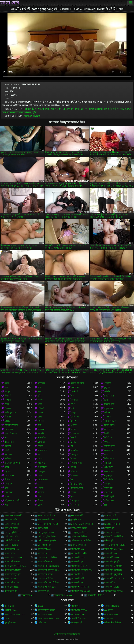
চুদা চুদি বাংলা (10, 623)
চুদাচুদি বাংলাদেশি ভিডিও (48, 524)
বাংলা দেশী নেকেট (112, 587)
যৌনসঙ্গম (9, 492)
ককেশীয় (74, 450)
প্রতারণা (74, 475)
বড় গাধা (108, 484)
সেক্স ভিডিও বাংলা (79, 618)
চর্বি (106, 505)
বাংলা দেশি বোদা (12, 578)
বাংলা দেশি (10, 3)
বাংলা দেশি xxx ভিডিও (47, 557)
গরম (48, 109)
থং (39, 455)
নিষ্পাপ (8, 400)
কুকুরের (107, 387)
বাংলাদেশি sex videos (80, 591)
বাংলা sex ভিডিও (112, 606)
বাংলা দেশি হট (77, 583)
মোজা (40, 505)
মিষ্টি (40, 425)
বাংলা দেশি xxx (111, 553)
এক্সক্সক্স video (11, 610)
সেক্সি (7, 618)
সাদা (14, 112)
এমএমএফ (109, 467)
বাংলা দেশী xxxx (12, 587)
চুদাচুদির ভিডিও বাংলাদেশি (82, 524)
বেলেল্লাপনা (43, 480)
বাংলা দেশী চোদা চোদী (47, 587)
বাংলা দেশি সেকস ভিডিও (48, 583)
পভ (6, 438)
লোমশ (74, 421)
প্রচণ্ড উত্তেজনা (77, 484)
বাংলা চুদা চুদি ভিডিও (47, 610)
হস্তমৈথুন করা (10, 413)
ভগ (130, 109)
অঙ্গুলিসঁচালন (31, 109)
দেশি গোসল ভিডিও (79, 528)
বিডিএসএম (109, 459)
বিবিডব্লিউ (108, 480)
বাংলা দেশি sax (44, 549)
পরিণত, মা (109, 492)
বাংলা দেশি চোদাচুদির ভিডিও (82, 570)
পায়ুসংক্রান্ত (105, 109)
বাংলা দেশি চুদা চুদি (112, 562)
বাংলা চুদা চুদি (77, 623)
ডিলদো (8, 446)
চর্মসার (74, 442)
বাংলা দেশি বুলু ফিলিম (113, 574)
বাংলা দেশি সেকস (12, 583)
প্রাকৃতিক (8, 421)
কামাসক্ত (75, 400)
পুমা (73, 496)
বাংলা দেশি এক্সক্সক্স (13, 562)
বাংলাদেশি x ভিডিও (96, 595)
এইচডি (107, 392)
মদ (39, 484)
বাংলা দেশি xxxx (78, 557)
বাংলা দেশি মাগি (78, 578)
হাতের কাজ (43, 450)
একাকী (74, 425)
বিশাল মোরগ (110, 425)
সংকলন (107, 417)
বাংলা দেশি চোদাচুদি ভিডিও (49, 570)
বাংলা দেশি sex (77, 549)
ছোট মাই (75, 392)
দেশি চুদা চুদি (109, 528)
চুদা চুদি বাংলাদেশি (112, 520)
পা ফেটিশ (75, 505)
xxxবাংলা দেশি (110, 516)
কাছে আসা (9, 442)
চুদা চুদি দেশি (76, 520)
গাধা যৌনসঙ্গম (64, 109)
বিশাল (40, 501)
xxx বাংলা (108, 610)
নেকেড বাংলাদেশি (78, 545)
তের (106, 400)
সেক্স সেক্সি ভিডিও (112, 614)
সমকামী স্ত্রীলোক (11, 425)
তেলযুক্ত (42, 471)
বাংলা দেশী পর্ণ (11, 591)
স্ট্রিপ (73, 404)
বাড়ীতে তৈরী (110, 446)
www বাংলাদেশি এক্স (46, 516)
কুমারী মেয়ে (109, 396)
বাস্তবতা (107, 463)
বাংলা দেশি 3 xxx (12, 549)
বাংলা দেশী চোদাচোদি (80, 587)
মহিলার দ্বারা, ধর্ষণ (12, 463)
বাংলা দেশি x (10, 553)
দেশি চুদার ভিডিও (111, 532)
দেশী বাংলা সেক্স (45, 545)
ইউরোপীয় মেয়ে (78, 383)
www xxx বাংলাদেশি (13, 516)
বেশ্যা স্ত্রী (41, 442)
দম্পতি (107, 442)
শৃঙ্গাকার (41, 421)
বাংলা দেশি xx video (80, 553)
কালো (73, 429)
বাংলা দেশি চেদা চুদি (79, 566)
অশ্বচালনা (42, 109)
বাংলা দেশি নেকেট (45, 574)
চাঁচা (81, 109)
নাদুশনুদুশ (108, 475)
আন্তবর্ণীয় (42, 438)
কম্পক (74, 467)
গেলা (40, 475)
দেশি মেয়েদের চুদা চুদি (47, 541)
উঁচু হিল (8, 471)
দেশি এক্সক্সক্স (43, 528)
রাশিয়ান (41, 492)
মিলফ (9, 112)
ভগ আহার (42, 467)
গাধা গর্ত (54, 109)
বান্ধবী (74, 438)
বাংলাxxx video (78, 614)
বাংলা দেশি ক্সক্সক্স (45, 562)
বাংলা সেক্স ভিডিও (46, 614)
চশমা (106, 455)
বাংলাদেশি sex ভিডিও (113, 591)
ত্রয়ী (73, 408)
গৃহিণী (7, 450)
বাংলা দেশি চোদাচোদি (113, 570)
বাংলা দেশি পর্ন (77, 574)
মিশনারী (8, 396)
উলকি (107, 434)
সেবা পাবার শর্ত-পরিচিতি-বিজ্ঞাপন (67, 634)
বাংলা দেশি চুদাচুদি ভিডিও (48, 566)
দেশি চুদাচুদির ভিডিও (80, 532)
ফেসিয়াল (75, 417)
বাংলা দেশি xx (44, 553)
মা (72, 446)
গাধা (7, 387)
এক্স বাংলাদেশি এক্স (46, 520)
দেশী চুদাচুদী (109, 541)
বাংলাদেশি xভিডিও (32, 116)
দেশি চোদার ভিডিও (79, 536)
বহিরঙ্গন (41, 429)
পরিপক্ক (74, 471)
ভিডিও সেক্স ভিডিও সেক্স (48, 618)
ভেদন (4, 112)
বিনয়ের (8, 417)
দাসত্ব (7, 467)
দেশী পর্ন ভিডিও (11, 545)
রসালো (74, 459)
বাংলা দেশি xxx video (14, 557)
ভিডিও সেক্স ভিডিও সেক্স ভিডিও (16, 614)
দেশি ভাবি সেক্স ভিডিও (114, 536)
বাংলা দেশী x (109, 583)
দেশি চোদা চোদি (11, 536)
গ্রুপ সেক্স (75, 109)
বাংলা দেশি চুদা (77, 562)
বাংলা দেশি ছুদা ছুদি (13, 574)
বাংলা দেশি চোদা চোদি (113, 566)
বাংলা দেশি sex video (113, 549)
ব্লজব (125, 109)
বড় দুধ (120, 109)
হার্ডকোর (20, 112)
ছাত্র (6, 488)
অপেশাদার (108, 429)
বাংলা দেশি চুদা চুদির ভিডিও (16, 566)
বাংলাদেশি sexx (28, 595)
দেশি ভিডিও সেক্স (12, 541)
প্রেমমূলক (75, 501)
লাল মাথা (75, 434)
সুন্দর (7, 404)
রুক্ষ (40, 496)
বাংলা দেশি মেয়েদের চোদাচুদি (115, 578)
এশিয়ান (107, 413)
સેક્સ (40, 606)
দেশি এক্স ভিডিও (12, 528)
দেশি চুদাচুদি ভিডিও (46, 532)
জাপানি (41, 434)
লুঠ (72, 396)
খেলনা (41, 413)
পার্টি (7, 505)
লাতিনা (8, 459)
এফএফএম (109, 450)
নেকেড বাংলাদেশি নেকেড (115, 545)
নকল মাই (87, 109)
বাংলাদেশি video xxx (63, 595)
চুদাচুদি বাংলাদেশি (12, 524)
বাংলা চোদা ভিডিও (79, 610)
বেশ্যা (40, 417)
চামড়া (73, 413)
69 (72, 480)
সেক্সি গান (42, 623)
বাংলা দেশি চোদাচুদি (13, 570)
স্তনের (73, 492)
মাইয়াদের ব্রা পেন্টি (12, 501)
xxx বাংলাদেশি (77, 516)
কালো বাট (108, 488)
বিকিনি (7, 480)
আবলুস (74, 455)
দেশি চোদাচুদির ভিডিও (47, 536)
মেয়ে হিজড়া (109, 471)
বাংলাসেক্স (108, 618)
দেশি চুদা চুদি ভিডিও (13, 532)
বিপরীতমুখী (109, 496)
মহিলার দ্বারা (109, 404)
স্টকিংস (8, 408)
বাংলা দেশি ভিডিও (46, 578)
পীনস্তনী (113, 109)
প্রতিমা (41, 488)
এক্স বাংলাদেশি (11, 520)
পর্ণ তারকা (95, 109)
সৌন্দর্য (41, 408)
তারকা (40, 446)
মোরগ (40, 459)
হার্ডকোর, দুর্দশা (30, 112)
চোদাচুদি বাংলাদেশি (112, 524)
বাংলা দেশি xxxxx (112, 557)
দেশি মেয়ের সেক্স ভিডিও (81, 541)
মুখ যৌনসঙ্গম (77, 463)
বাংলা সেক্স (9, 606)
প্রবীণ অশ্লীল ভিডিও (113, 623)
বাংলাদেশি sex (44, 591)
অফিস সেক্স (109, 501)
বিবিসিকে (108, 438)
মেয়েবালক (9, 475)
